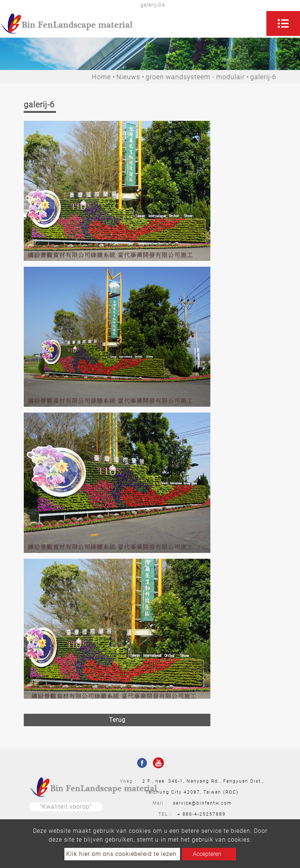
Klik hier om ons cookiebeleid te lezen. (122, 854)
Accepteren (207, 854)
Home (101, 77)
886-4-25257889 (204, 814)
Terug (117, 720)
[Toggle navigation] (283, 23)
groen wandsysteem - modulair (195, 77)
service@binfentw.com (202, 803)
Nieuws (128, 77)
